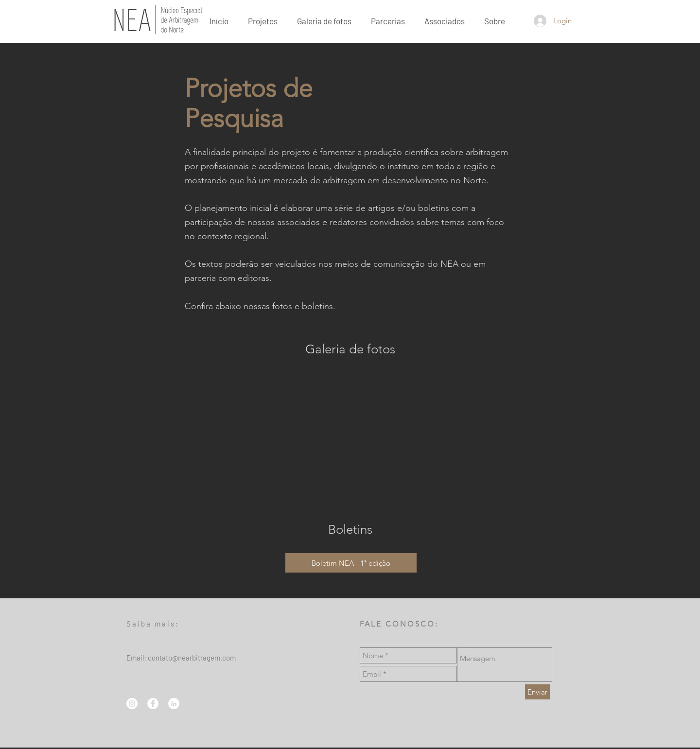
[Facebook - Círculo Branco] (153, 704)
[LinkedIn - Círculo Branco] (174, 704)
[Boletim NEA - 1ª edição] (351, 563)
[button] (495, 20)
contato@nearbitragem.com (192, 658)
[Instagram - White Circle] (132, 704)
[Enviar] (537, 692)
